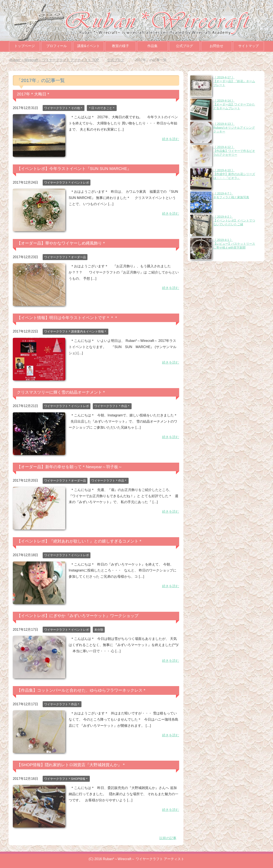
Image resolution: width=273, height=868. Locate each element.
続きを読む (171, 139)
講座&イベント (89, 46)
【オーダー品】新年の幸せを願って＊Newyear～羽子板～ (70, 467)
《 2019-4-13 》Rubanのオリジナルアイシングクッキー (234, 128)
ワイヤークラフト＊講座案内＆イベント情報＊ (76, 331)
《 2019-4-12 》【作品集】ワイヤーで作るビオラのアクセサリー (234, 151)
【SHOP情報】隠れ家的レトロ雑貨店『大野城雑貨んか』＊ (71, 765)
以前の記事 (168, 838)
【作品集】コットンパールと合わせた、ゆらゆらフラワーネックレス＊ (82, 690)
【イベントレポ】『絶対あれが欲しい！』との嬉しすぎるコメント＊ (80, 541)
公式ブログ (184, 46)
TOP (54, 60)
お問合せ (216, 46)
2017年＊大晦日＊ (34, 94)
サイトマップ (248, 46)
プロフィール (57, 46)
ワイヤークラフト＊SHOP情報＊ (66, 779)
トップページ (25, 46)
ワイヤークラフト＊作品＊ (112, 406)
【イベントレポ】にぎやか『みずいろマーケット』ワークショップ (78, 616)
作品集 (152, 46)
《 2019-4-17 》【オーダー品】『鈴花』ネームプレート (234, 81)
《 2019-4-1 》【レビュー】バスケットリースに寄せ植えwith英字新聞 (234, 244)
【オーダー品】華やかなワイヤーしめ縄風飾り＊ (61, 243)
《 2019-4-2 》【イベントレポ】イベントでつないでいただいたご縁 (234, 220)
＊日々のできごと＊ (102, 108)
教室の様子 (121, 46)
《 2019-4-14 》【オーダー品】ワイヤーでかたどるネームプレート (234, 104)
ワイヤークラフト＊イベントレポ (67, 183)
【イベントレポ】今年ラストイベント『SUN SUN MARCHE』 (74, 169)
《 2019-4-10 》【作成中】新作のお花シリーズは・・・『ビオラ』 (234, 174)
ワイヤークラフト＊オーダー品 (65, 257)
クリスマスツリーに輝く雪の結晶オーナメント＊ (61, 392)
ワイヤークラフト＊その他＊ (64, 108)
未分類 (99, 630)
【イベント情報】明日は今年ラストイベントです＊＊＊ (68, 318)
